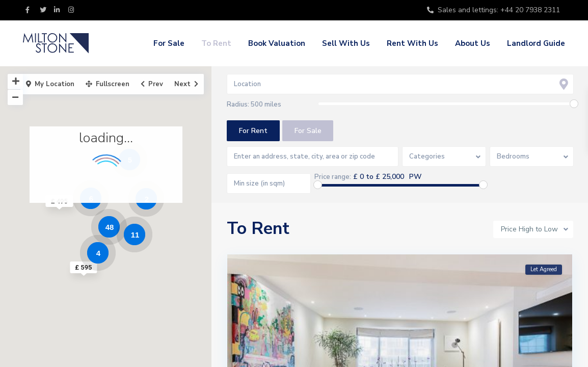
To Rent (216, 43)
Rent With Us (412, 43)
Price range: (333, 177)
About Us (473, 43)
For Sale (169, 43)
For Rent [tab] (253, 131)
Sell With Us (346, 43)
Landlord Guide (536, 43)
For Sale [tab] (308, 131)
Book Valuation (277, 43)
